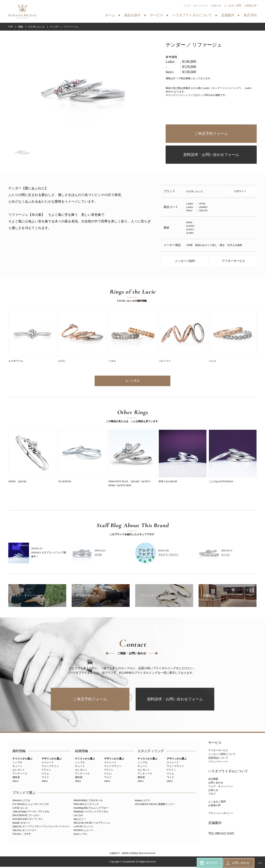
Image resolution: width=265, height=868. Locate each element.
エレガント (19, 771)
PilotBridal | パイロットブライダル (91, 813)
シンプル (17, 764)
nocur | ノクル (80, 835)
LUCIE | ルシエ (20, 809)
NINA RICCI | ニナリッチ (86, 805)
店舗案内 (215, 824)
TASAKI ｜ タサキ (22, 835)
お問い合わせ (216, 784)
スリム (45, 775)
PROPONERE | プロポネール (88, 802)
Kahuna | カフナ (143, 802)
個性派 (16, 778)
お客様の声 (251, 6)
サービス (215, 744)
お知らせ (216, 6)
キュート (17, 767)
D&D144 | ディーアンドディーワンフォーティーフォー (41, 828)
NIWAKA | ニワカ (21, 802)
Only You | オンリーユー (24, 831)
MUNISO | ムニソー (83, 831)
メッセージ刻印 (185, 261)
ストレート (48, 764)
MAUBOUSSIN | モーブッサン (28, 820)
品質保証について (218, 759)
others (15, 782)
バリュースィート (218, 763)
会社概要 (213, 780)
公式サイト (240, 191)
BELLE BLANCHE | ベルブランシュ (92, 824)
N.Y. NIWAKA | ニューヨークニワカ (31, 805)
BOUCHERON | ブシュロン (26, 817)
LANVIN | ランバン (83, 828)
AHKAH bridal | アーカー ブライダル (31, 813)
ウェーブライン (50, 767)
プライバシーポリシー (221, 814)
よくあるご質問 (233, 6)
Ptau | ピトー (80, 820)
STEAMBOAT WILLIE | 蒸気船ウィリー (155, 805)
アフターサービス (234, 261)
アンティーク (20, 775)
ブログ (212, 795)
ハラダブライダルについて (228, 772)
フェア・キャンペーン (196, 6)
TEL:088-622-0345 (221, 835)
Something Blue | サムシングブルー (91, 809)
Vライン (46, 771)
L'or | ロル (78, 817)
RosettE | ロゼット (21, 824)
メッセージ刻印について (222, 755)
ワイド (45, 778)
